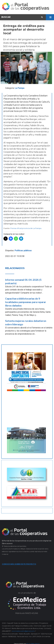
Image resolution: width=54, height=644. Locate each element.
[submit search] (42, 17)
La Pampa (20, 88)
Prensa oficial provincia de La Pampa (26, 228)
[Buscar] (21, 17)
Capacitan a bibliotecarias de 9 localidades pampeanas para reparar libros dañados (26, 302)
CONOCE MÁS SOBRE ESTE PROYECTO (19, 564)
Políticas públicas (23, 251)
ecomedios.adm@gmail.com (23, 631)
